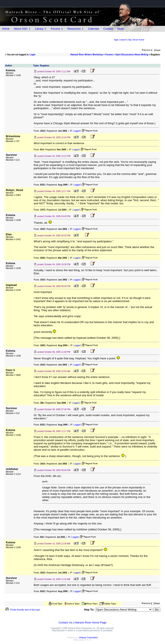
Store (120, 29)
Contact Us (65, 622)
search (123, 40)
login (116, 40)
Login (33, 55)
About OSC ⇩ (22, 29)
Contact (108, 29)
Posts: (39, 131)
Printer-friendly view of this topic (22, 610)
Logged (77, 131)
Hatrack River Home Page (90, 622)
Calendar (94, 29)
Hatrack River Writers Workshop (87, 55)
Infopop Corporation (88, 638)
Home (6, 29)
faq (130, 40)
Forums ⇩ (57, 29)
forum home (139, 40)
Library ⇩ (41, 29)
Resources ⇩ (76, 29)
